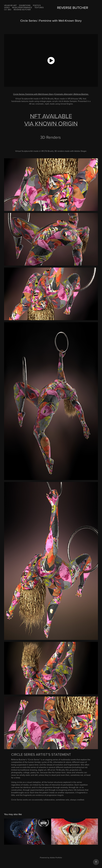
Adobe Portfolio (56, 858)
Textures (39, 7)
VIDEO (7, 7)
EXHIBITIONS (25, 5)
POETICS (37, 5)
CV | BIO (8, 9)
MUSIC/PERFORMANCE (22, 7)
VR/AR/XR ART (10, 5)
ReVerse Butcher (22, 9)
